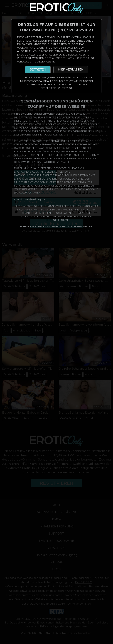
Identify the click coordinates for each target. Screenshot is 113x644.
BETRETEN (38, 70)
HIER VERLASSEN (71, 70)
